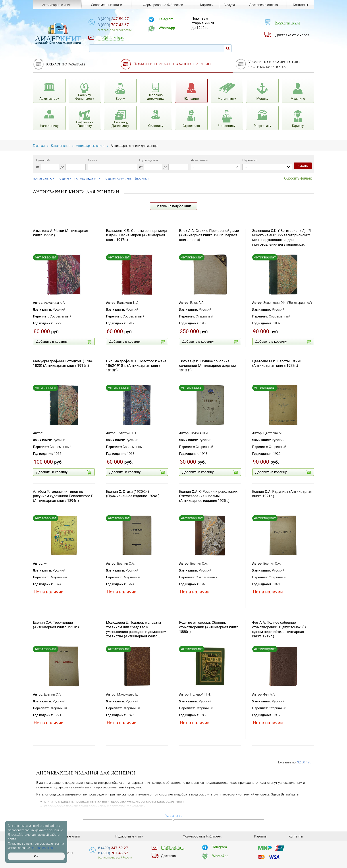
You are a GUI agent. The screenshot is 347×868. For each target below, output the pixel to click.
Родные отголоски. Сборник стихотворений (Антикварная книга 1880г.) (209, 627)
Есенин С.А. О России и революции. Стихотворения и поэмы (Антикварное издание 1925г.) (209, 496)
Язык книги (200, 160)
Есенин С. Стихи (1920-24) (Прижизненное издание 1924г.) (133, 494)
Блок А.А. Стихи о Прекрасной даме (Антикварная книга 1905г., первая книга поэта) (209, 235)
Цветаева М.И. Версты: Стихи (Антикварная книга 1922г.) (277, 363)
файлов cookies (42, 848)
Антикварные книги (57, 5)
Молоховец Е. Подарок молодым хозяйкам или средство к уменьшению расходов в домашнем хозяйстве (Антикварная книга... (136, 629)
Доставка (169, 856)
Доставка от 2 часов (292, 35)
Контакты (300, 5)
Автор (92, 160)
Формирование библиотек (162, 5)
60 (304, 762)
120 (309, 762)
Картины (206, 5)
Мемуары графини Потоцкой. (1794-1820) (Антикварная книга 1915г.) (63, 363)
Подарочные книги (129, 836)
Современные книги (106, 5)
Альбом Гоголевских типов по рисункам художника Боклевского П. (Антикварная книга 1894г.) (64, 496)
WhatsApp (173, 28)
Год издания (149, 160)
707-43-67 (121, 25)
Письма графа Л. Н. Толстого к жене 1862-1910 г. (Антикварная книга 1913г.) (136, 366)
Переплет (250, 160)
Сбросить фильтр (298, 178)
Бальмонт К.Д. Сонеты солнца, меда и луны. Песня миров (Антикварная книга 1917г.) (136, 235)
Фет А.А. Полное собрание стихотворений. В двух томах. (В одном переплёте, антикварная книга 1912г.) (279, 629)
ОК (36, 856)
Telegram (172, 19)
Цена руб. (43, 160)
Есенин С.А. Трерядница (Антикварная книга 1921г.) (56, 625)
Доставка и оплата (263, 5)
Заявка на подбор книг (174, 206)
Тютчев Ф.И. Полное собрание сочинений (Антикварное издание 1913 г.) (207, 366)
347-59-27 (121, 19)
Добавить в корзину (64, 342)
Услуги (229, 5)
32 (299, 762)
